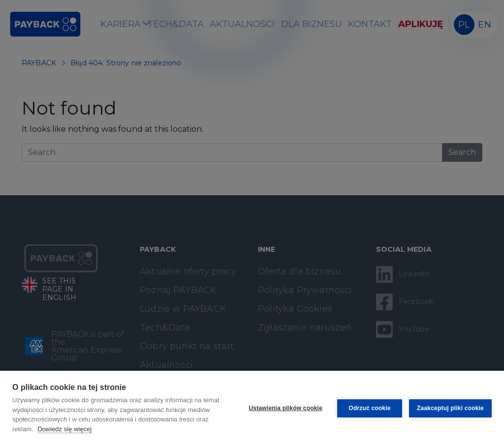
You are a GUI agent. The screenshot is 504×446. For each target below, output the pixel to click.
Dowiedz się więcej (64, 429)
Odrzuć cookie (369, 408)
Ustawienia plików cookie (286, 408)
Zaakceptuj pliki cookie (450, 408)
